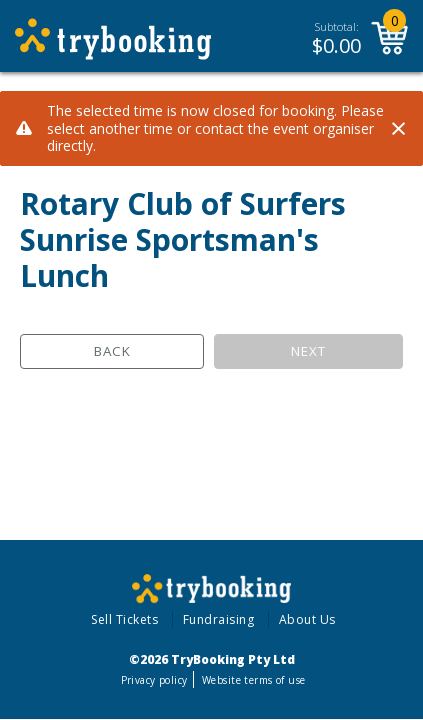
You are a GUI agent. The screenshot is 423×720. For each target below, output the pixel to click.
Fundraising (219, 619)
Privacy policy (154, 680)
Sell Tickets (124, 619)
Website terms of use (253, 680)
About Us (307, 619)
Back (112, 351)
